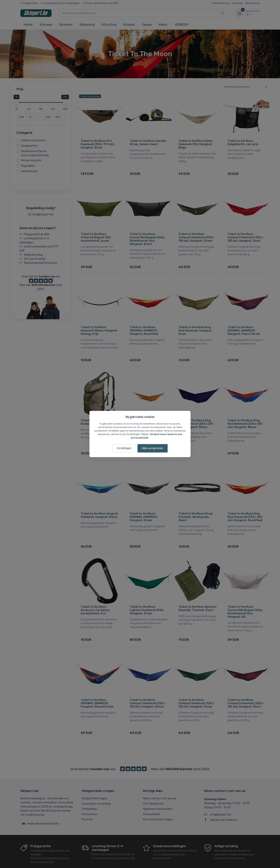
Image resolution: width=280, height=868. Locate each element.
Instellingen (124, 448)
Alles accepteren (153, 448)
